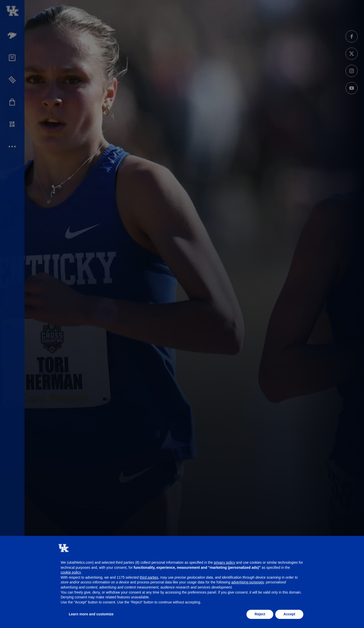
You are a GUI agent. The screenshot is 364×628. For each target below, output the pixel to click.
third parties (149, 577)
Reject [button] (260, 614)
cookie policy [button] (71, 572)
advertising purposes (248, 582)
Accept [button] (289, 614)
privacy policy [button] (224, 562)
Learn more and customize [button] (91, 614)
